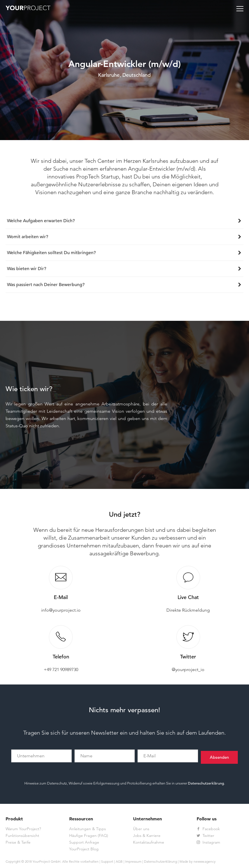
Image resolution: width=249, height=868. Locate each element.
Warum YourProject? (23, 829)
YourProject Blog (84, 849)
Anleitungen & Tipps (88, 829)
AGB (119, 861)
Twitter (205, 835)
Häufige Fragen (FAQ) (89, 835)
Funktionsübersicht (22, 835)
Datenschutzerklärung (206, 783)
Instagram (208, 842)
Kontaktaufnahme (149, 842)
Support (107, 861)
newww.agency (205, 861)
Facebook (208, 829)
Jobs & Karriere (147, 835)
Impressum (133, 861)
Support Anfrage (84, 842)
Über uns (141, 829)
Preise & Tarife (18, 842)
